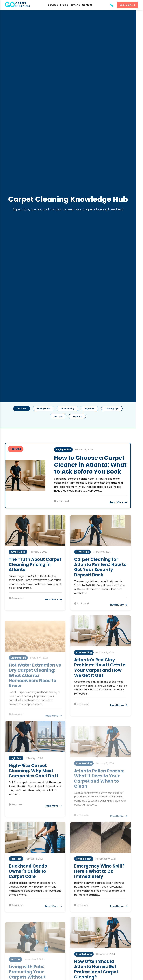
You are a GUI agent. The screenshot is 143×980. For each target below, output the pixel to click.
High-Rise (84, 408)
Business (71, 416)
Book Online (128, 5)
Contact (87, 5)
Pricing (64, 5)
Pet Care (127, 408)
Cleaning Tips (106, 408)
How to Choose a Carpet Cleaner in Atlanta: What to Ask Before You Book (93, 464)
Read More (125, 502)
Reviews (75, 5)
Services (53, 5)
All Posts (16, 408)
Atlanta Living (62, 408)
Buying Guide (38, 408)
